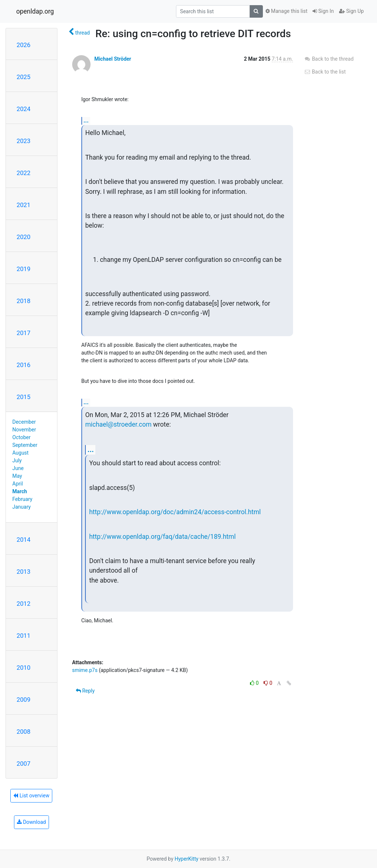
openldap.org (35, 11)
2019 (24, 269)
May (17, 476)
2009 (24, 700)
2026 (24, 45)
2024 (24, 109)
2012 (24, 604)
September (25, 445)
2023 (24, 141)
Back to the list (325, 72)
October (22, 437)
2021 (24, 205)
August (21, 453)
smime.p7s (85, 670)
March (20, 491)
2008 (24, 732)
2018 (24, 301)
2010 (24, 668)
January (22, 507)
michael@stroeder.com (118, 424)
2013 (24, 572)
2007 (24, 764)
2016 (24, 365)
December (24, 422)
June (18, 468)
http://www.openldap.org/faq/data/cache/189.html (162, 537)
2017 (24, 333)
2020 (24, 237)
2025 (24, 77)
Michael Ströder (113, 59)
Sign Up (351, 11)
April (18, 484)
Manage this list (286, 11)
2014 (24, 540)
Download (31, 822)
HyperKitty (186, 859)
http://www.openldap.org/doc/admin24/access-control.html (175, 512)
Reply (85, 691)
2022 (24, 173)
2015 (24, 397)
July (17, 460)
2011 (24, 636)
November (24, 430)
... (86, 120)
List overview (31, 796)
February (22, 499)
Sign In (323, 11)
